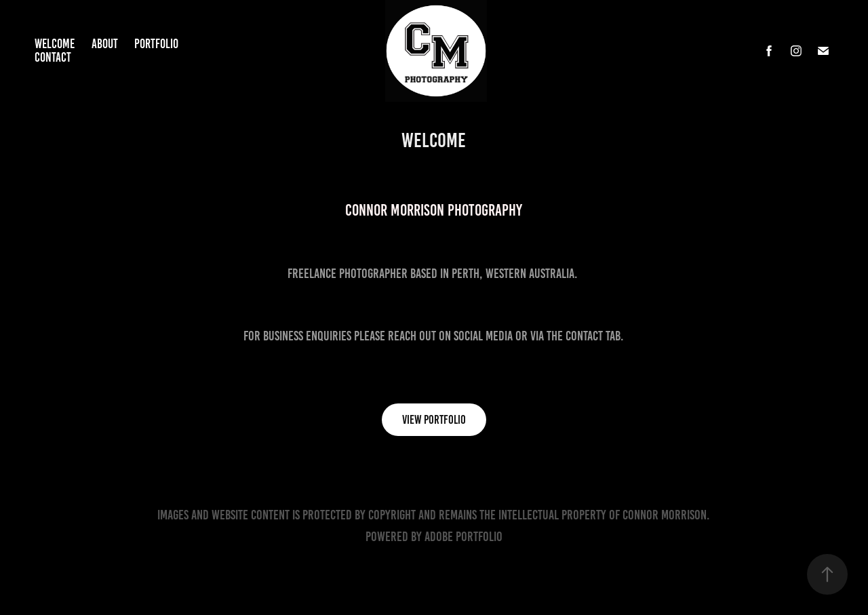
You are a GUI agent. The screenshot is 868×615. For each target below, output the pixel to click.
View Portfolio (434, 420)
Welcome (55, 44)
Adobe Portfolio (463, 536)
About (105, 44)
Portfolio (156, 44)
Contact (53, 57)
